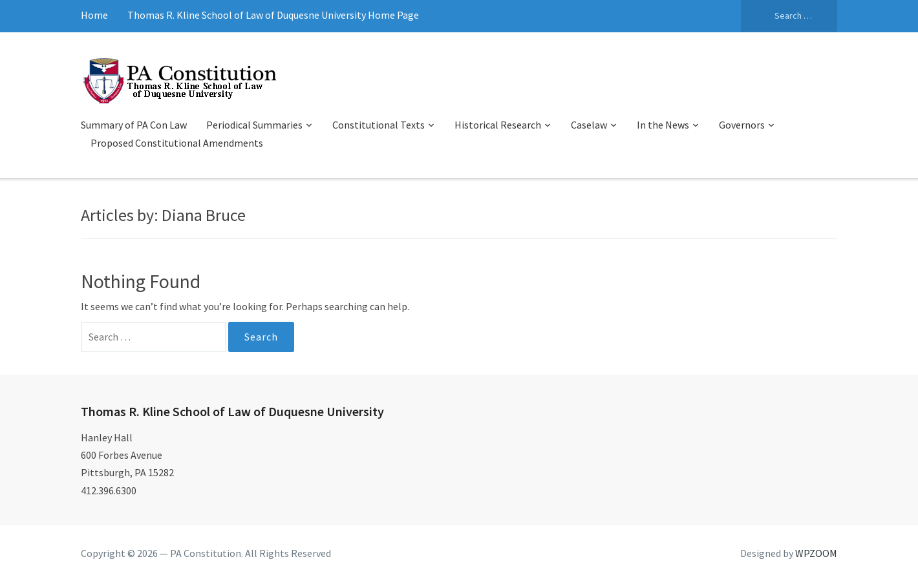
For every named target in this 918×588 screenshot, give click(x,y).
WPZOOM (816, 553)
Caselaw (589, 125)
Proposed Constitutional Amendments (177, 143)
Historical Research (498, 125)
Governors (742, 125)
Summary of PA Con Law (134, 125)
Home (94, 15)
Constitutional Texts (379, 125)
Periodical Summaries (254, 125)
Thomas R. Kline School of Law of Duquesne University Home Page (273, 15)
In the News (663, 125)
